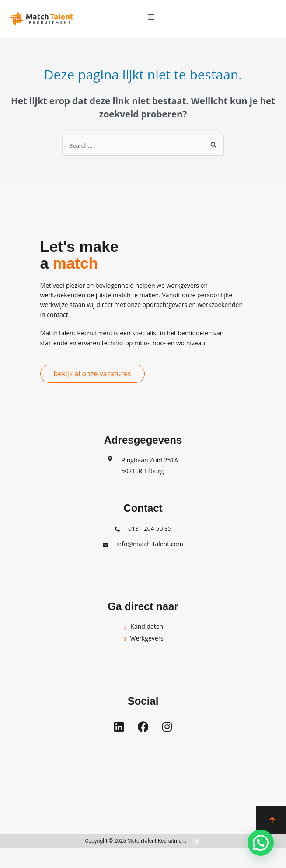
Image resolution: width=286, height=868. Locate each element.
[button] (151, 17)
